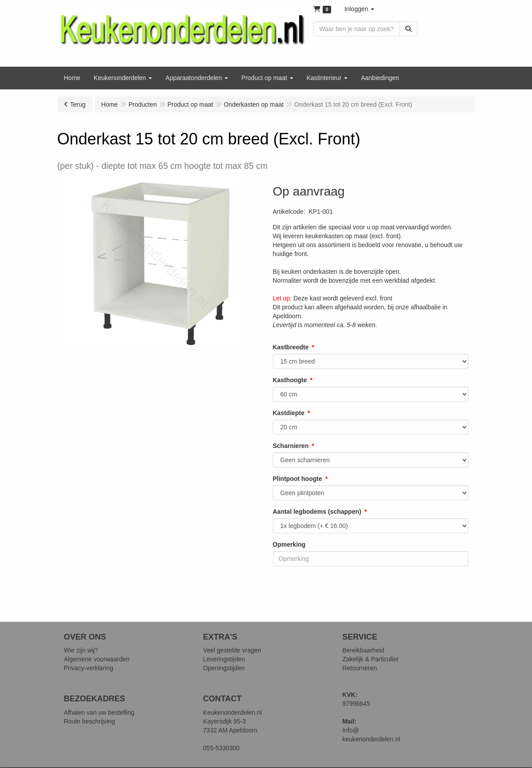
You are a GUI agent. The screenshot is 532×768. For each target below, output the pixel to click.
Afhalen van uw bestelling (99, 712)
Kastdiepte (289, 413)
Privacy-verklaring (89, 668)
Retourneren (360, 668)
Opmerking (289, 544)
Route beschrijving (90, 721)
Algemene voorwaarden (97, 659)
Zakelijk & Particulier (370, 659)
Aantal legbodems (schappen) (317, 512)
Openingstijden (224, 668)
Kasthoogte (290, 380)
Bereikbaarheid (363, 650)
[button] (360, 9)
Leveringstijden (224, 659)
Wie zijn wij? (81, 650)
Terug (78, 104)
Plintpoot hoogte (298, 479)
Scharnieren (291, 446)
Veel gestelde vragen (232, 650)
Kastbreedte (291, 347)
